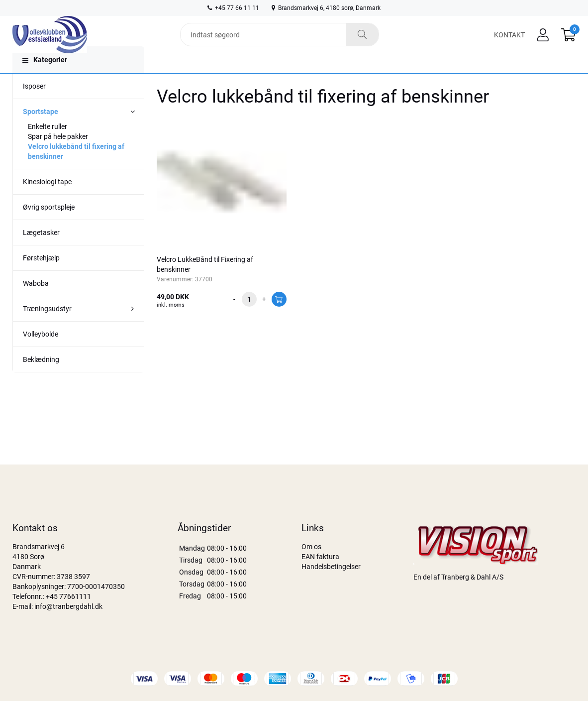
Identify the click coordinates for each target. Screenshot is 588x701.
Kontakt (509, 41)
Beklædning (41, 379)
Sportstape (41, 131)
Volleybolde (41, 354)
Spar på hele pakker (58, 156)
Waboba (36, 303)
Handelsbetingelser (331, 567)
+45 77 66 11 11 (233, 8)
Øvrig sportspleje (49, 227)
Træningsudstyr (47, 329)
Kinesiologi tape (47, 202)
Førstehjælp (41, 278)
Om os (311, 547)
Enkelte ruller (48, 146)
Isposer (34, 106)
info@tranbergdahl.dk (68, 606)
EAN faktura (320, 557)
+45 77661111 (68, 596)
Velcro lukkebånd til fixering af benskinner (76, 171)
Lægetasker (41, 252)
